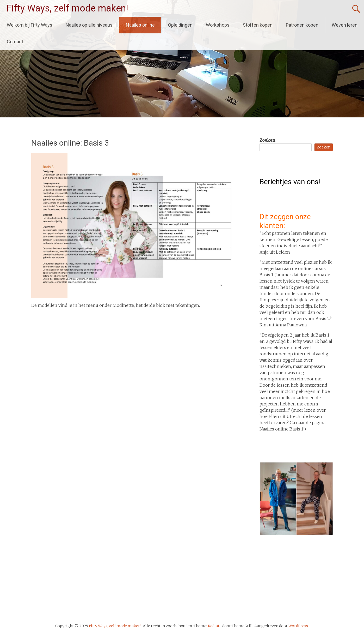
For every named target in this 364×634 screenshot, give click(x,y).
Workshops (218, 25)
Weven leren (345, 25)
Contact (15, 42)
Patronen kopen (302, 25)
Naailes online (140, 25)
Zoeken (267, 140)
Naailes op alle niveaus (89, 25)
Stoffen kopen (258, 25)
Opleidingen (180, 25)
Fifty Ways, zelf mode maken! (67, 8)
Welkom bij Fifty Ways (30, 25)
